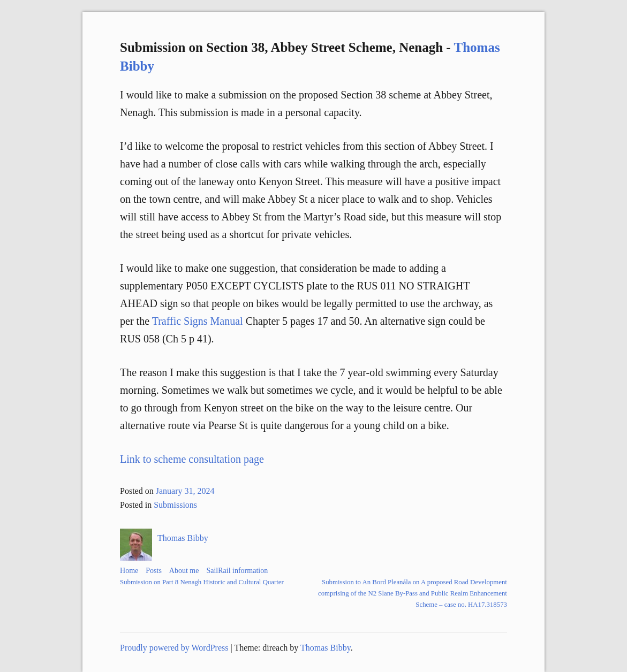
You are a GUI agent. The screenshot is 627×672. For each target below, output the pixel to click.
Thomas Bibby (183, 538)
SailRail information (237, 571)
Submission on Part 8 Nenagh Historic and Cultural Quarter (202, 582)
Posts (154, 571)
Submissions (175, 505)
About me (184, 571)
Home (129, 571)
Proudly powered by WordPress (174, 648)
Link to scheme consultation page (192, 459)
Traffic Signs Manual (198, 321)
